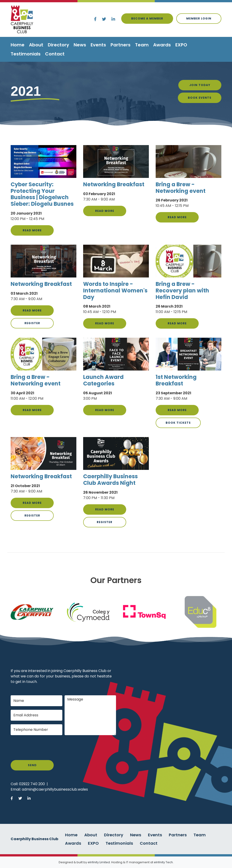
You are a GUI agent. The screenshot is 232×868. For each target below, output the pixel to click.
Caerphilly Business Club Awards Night (110, 480)
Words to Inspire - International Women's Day (115, 291)
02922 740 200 (32, 784)
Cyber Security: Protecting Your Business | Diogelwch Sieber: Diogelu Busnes (42, 194)
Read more (32, 230)
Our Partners (116, 580)
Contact (55, 54)
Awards (162, 45)
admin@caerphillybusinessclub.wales (55, 789)
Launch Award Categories (103, 380)
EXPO (181, 45)
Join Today (200, 85)
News (80, 45)
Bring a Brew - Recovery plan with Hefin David (182, 291)
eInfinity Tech (163, 862)
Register (32, 323)
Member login (199, 18)
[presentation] (45, 748)
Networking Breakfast (114, 184)
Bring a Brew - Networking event (181, 188)
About (36, 45)
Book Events (200, 98)
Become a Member (147, 18)
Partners (121, 45)
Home (18, 45)
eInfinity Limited (99, 862)
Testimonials (26, 54)
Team (142, 45)
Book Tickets (178, 423)
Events (98, 45)
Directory (58, 45)
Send (32, 765)
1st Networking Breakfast (176, 380)
